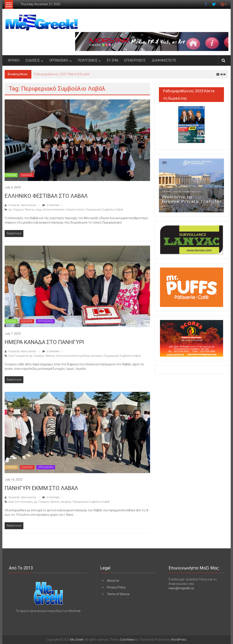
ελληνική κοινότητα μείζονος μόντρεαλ (79, 356)
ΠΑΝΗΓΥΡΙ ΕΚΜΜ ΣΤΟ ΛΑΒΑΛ (41, 488)
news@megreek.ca (181, 588)
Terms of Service (118, 594)
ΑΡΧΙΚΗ (14, 60)
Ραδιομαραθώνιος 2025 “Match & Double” (62, 74)
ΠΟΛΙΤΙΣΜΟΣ (88, 60)
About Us (113, 581)
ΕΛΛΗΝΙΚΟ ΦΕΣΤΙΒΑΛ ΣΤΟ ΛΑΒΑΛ (46, 196)
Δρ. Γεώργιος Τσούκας (21, 210)
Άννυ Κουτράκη (24, 502)
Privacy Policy (116, 587)
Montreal (11, 175)
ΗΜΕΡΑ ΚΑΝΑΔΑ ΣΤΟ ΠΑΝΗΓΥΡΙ (44, 342)
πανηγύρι (66, 502)
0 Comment (51, 205)
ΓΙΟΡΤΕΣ (11, 467)
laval (11, 502)
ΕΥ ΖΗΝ (113, 60)
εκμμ (39, 210)
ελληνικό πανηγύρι (54, 210)
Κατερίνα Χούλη (75, 210)
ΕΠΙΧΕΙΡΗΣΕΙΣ (135, 60)
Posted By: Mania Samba (22, 205)
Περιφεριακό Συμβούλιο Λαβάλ (104, 210)
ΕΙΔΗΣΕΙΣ (33, 60)
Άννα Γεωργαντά (18, 356)
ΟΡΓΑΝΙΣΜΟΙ (59, 60)
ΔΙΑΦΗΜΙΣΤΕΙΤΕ (164, 60)
